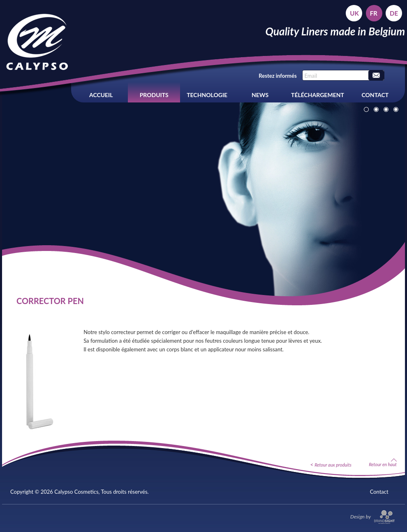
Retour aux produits (333, 465)
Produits (154, 95)
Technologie (207, 95)
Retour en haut (383, 462)
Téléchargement (318, 95)
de (394, 13)
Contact (375, 95)
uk (354, 13)
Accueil (101, 95)
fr (374, 13)
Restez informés (277, 76)
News (260, 95)
